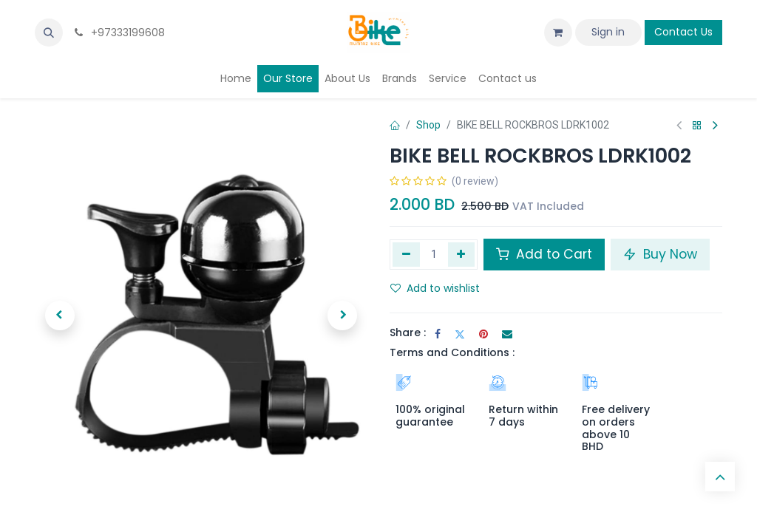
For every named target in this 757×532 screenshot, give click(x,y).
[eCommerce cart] (558, 33)
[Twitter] (460, 334)
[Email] (507, 334)
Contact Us (683, 32)
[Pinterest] (483, 334)
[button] (49, 33)
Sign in (608, 32)
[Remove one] (406, 254)
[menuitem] (236, 79)
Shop (428, 125)
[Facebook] (438, 334)
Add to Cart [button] (544, 254)
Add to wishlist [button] (435, 288)
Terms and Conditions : (452, 352)
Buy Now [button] (660, 254)
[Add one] (462, 254)
